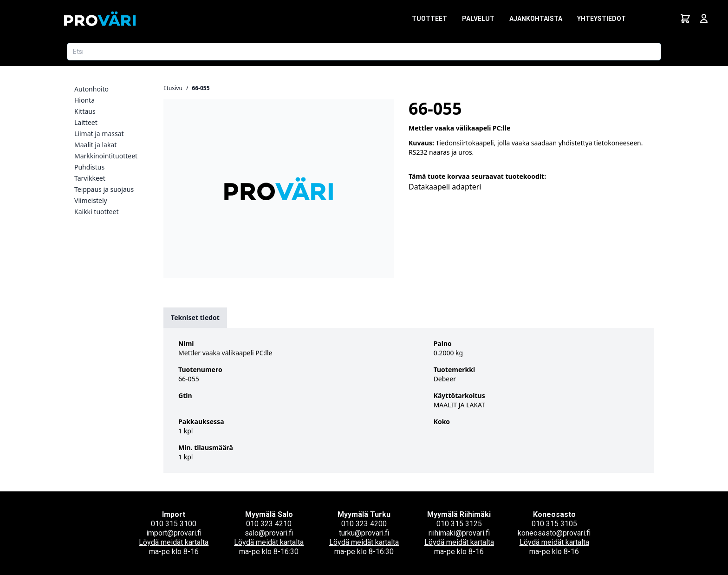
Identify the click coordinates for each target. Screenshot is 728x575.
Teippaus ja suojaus (104, 189)
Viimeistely (91, 200)
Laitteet (86, 122)
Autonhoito (91, 89)
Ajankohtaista (536, 19)
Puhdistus (89, 167)
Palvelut (478, 19)
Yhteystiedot (601, 19)
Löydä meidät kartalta (174, 542)
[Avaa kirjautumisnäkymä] (704, 19)
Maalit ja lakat (95, 145)
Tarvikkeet (90, 178)
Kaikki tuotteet (96, 212)
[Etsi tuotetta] (364, 52)
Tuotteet (429, 19)
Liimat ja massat (99, 134)
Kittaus (85, 111)
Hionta (84, 100)
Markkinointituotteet (106, 156)
